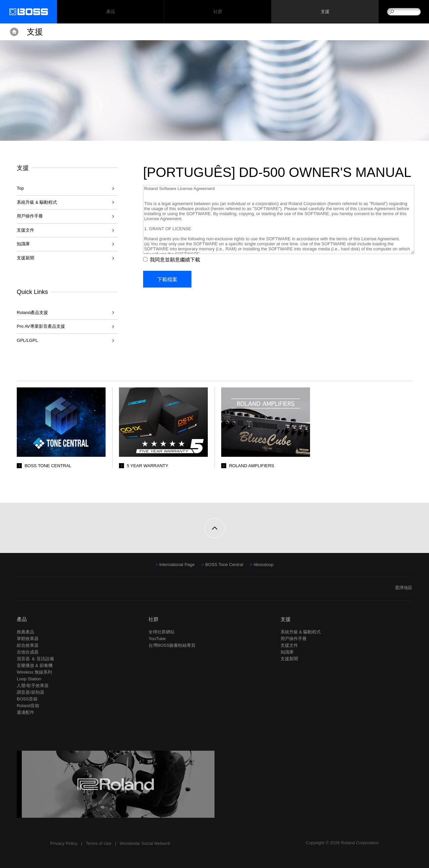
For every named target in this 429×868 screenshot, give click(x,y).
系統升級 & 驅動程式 (37, 202)
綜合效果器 (28, 645)
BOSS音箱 (27, 699)
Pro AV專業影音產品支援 (41, 326)
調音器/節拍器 (30, 692)
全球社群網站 (162, 632)
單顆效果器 (28, 639)
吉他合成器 (28, 652)
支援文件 (25, 230)
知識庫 (23, 244)
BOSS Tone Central (224, 565)
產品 (22, 619)
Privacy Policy (64, 843)
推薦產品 (25, 632)
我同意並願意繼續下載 (176, 273)
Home (14, 32)
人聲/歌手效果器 (33, 686)
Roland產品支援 (32, 313)
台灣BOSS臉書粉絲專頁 (172, 645)
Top (20, 188)
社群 (218, 12)
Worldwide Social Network (145, 843)
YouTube (157, 639)
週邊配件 (25, 712)
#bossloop (264, 565)
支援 (325, 12)
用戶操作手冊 (30, 216)
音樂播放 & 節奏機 (35, 665)
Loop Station (29, 679)
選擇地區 (404, 588)
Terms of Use (99, 843)
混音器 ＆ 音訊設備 (35, 659)
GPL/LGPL (27, 340)
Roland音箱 (28, 706)
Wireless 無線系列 (34, 672)
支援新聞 (25, 258)
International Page (177, 565)
